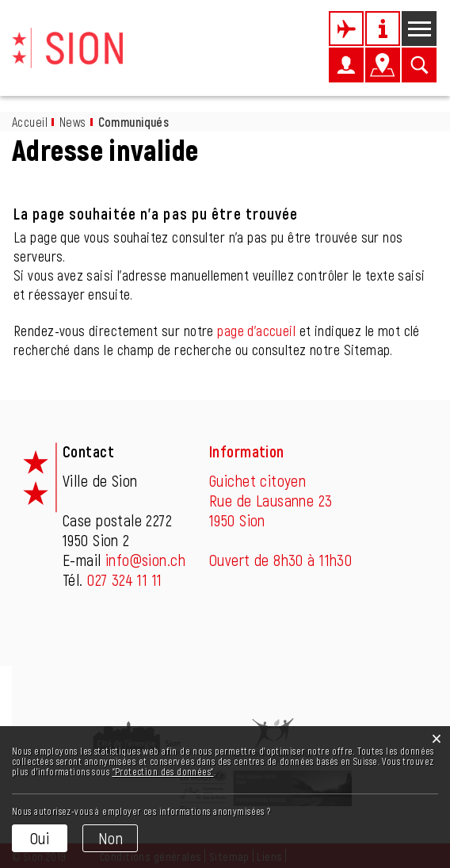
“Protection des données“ (163, 771)
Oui (40, 838)
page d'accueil (256, 331)
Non (111, 838)
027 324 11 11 (124, 579)
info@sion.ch (145, 560)
